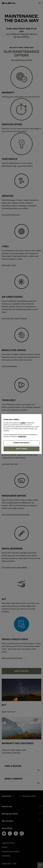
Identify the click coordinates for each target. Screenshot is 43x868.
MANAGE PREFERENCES (21, 443)
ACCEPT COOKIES (22, 449)
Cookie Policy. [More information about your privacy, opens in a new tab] (22, 437)
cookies (23, 423)
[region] (21, 434)
